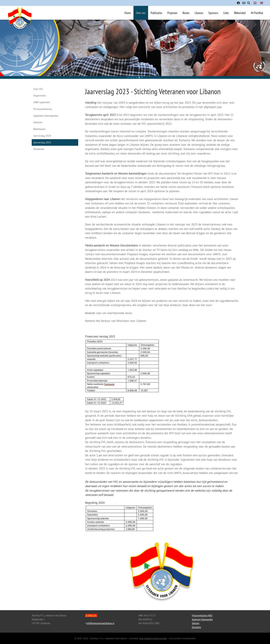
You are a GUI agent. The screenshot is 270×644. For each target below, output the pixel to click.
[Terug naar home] (20, 23)
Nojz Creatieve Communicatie (153, 638)
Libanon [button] (199, 13)
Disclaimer (39, 149)
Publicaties (156, 13)
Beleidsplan (40, 129)
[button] (128, 77)
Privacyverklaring (43, 109)
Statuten (38, 122)
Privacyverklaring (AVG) (202, 615)
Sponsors (213, 13)
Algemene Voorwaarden (46, 116)
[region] (135, 49)
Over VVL (38, 89)
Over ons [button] (141, 13)
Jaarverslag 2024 (42, 136)
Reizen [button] (186, 13)
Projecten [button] (172, 13)
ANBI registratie (42, 102)
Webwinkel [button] (240, 13)
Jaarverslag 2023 (42, 142)
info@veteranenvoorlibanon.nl (100, 623)
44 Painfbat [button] (257, 13)
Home (128, 13)
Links (226, 13)
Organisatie (40, 96)
